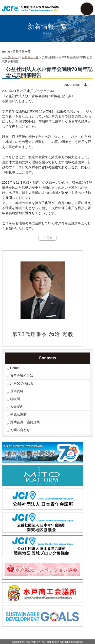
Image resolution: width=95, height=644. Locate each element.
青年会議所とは (22, 376)
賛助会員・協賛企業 (25, 422)
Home (15, 368)
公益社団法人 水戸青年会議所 (42, 642)
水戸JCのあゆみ (22, 383)
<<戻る (47, 238)
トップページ (10, 57)
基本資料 (17, 391)
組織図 (15, 399)
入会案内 (17, 407)
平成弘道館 (18, 414)
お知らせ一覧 (30, 57)
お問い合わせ (20, 430)
